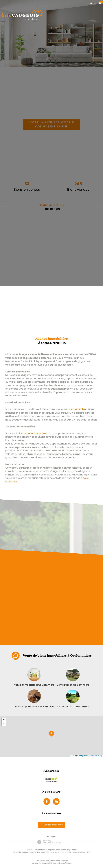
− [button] (4, 724)
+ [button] (4, 720)
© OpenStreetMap (96, 756)
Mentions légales (29, 852)
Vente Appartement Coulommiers (34, 707)
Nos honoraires (43, 852)
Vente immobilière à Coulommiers (34, 685)
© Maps (82, 756)
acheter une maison (36, 433)
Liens (52, 852)
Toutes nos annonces (70, 852)
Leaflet (73, 756)
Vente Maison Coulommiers (73, 685)
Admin (57, 852)
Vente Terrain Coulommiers (73, 707)
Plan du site (16, 852)
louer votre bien (77, 409)
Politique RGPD (85, 852)
